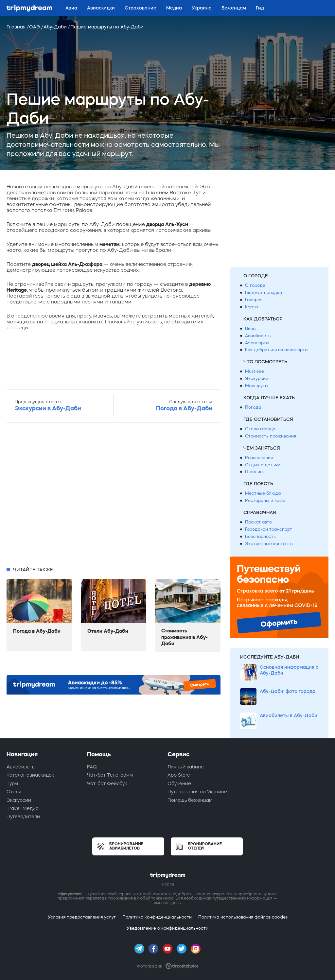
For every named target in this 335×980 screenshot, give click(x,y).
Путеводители (23, 817)
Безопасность (260, 536)
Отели (14, 792)
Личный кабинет (187, 767)
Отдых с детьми (263, 465)
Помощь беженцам (190, 800)
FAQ (92, 767)
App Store (179, 775)
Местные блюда (263, 493)
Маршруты (257, 386)
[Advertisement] (114, 496)
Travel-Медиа (23, 808)
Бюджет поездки (264, 292)
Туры (12, 783)
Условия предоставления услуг (82, 917)
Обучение (179, 783)
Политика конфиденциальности (157, 917)
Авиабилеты (258, 336)
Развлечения (259, 458)
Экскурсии (257, 378)
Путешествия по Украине (197, 792)
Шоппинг (255, 472)
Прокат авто (258, 522)
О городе (255, 285)
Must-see (255, 371)
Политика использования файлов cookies (243, 917)
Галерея (254, 300)
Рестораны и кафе (265, 500)
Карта (251, 307)
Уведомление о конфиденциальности (167, 928)
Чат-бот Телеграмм (110, 775)
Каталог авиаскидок (30, 775)
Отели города (260, 429)
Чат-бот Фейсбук (107, 783)
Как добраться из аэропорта (276, 350)
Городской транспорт (269, 529)
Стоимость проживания (271, 436)
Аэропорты (257, 343)
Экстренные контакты (269, 544)
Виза (250, 328)
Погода (253, 407)
